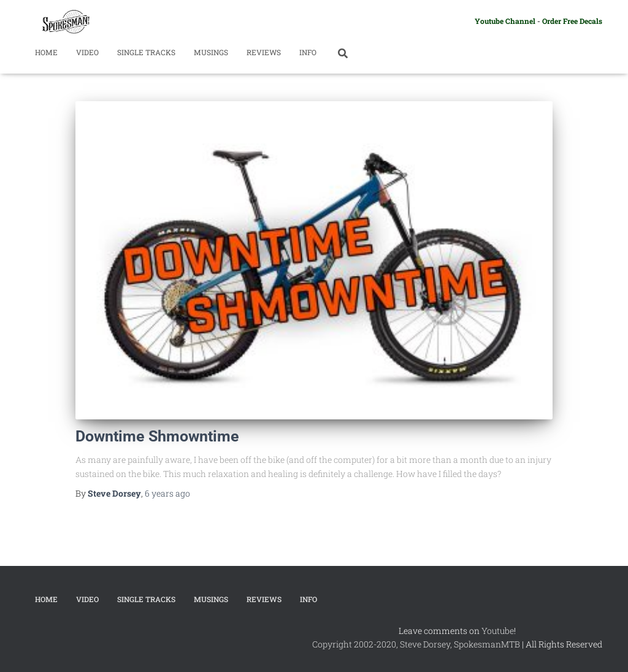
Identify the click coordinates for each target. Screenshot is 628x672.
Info (308, 52)
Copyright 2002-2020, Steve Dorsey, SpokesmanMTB (416, 644)
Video (87, 52)
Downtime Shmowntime (157, 436)
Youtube (498, 631)
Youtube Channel (505, 21)
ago (167, 493)
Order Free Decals (572, 21)
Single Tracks (146, 52)
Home (46, 52)
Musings (211, 52)
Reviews (264, 52)
